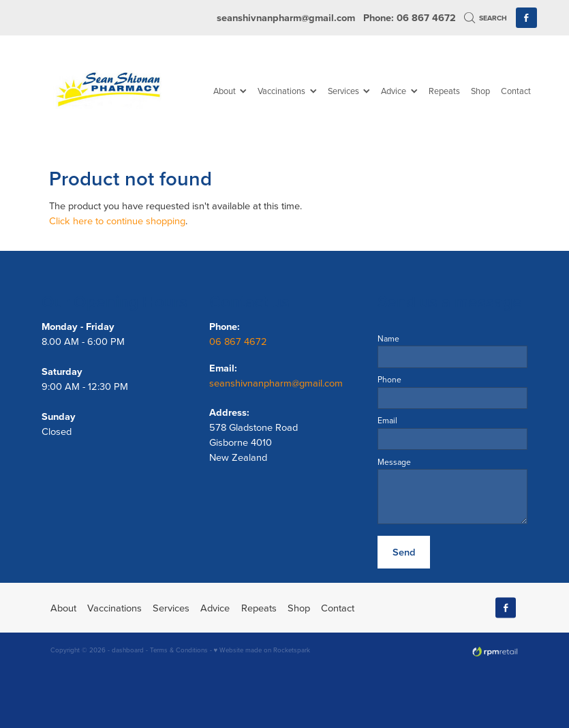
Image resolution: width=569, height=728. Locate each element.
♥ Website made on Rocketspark (262, 650)
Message (394, 462)
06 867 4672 (240, 341)
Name (388, 339)
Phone (389, 380)
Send (404, 552)
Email (387, 421)
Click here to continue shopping (117, 221)
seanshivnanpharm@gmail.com (286, 17)
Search (486, 18)
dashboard (128, 650)
